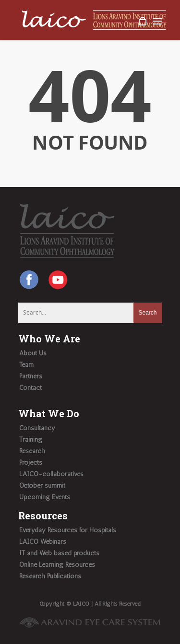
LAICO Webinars (43, 542)
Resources (43, 515)
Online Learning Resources (57, 565)
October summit (42, 486)
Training (31, 439)
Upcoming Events (45, 497)
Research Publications (50, 576)
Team (26, 365)
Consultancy (37, 428)
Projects (31, 463)
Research (32, 451)
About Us (33, 353)
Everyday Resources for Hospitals (68, 530)
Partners (31, 376)
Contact (30, 388)
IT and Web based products (59, 553)
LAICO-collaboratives (51, 474)
